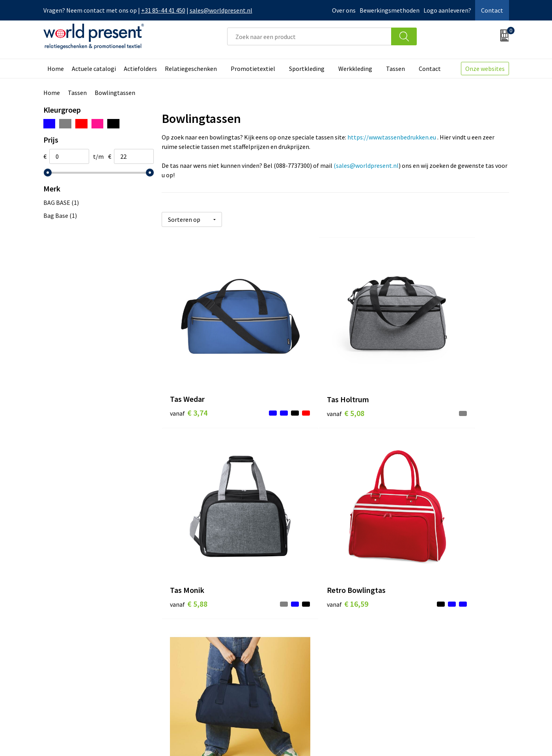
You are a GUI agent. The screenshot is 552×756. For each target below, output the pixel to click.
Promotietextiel (253, 69)
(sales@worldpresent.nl (366, 165)
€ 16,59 (191, 519)
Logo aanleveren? (447, 10)
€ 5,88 (420, 371)
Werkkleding (355, 69)
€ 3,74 (189, 371)
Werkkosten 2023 (194, 626)
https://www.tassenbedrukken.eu (392, 137)
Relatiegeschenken (191, 69)
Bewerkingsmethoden (390, 10)
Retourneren (303, 638)
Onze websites (485, 69)
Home (56, 69)
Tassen (395, 69)
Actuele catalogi (94, 69)
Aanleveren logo (192, 674)
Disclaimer (491, 739)
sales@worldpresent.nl (221, 10)
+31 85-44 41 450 (163, 10)
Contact (492, 10)
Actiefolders (140, 69)
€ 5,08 (304, 371)
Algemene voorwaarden (382, 739)
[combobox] (309, 36)
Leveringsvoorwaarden (201, 650)
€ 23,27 (306, 531)
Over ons (344, 10)
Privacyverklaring (445, 739)
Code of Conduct (192, 638)
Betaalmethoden (309, 626)
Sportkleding (307, 69)
